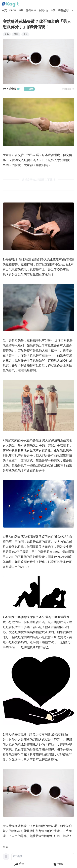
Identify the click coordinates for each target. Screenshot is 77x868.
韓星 (21, 10)
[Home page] (10, 5)
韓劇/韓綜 (31, 10)
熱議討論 (43, 10)
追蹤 (29, 89)
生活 (53, 10)
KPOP (13, 10)
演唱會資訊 (64, 10)
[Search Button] (72, 11)
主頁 (4, 10)
